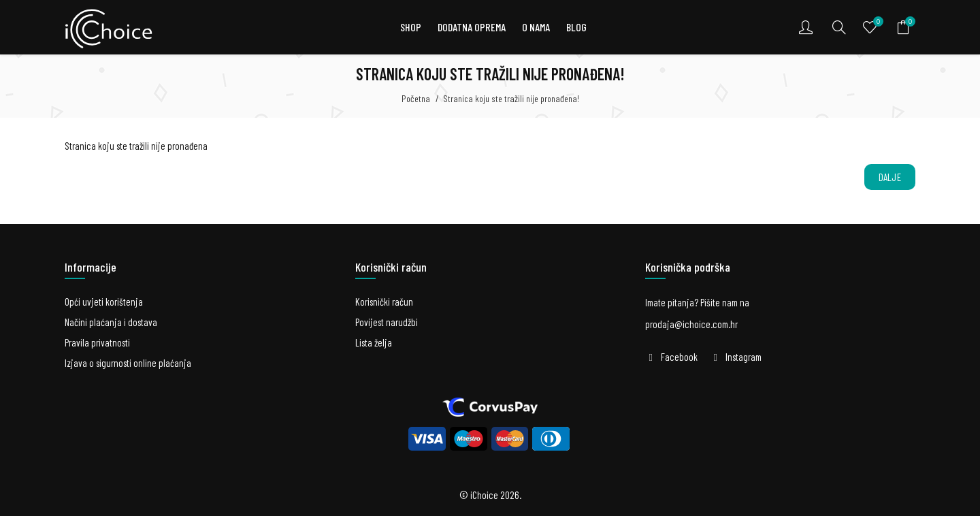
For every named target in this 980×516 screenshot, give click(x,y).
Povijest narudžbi (387, 322)
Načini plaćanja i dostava (111, 322)
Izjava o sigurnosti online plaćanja (128, 363)
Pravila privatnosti (97, 342)
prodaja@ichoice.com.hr (691, 324)
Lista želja (374, 342)
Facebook (679, 357)
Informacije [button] (91, 267)
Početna (416, 98)
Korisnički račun (384, 302)
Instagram (744, 357)
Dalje (890, 177)
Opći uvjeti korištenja (104, 302)
